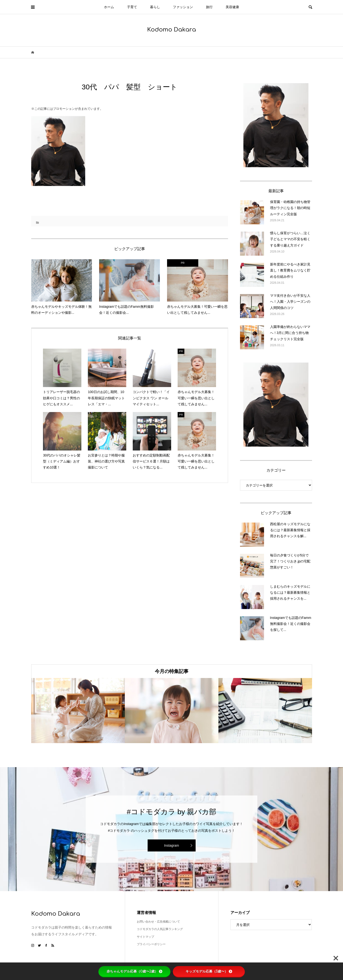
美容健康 (232, 7)
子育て (132, 7)
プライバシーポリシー (151, 944)
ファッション (183, 7)
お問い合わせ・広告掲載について (158, 922)
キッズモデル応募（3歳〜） (209, 971)
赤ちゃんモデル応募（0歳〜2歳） (134, 971)
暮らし (155, 7)
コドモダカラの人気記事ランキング (160, 929)
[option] (78, 711)
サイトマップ (145, 937)
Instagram (171, 845)
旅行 (209, 7)
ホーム (109, 7)
